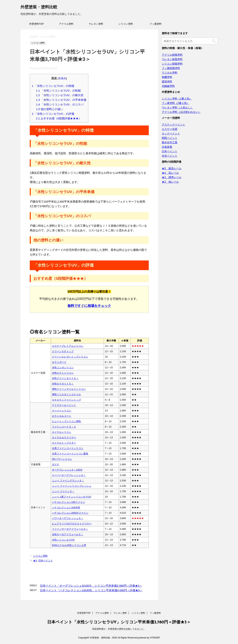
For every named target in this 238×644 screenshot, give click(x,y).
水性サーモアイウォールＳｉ (68, 534)
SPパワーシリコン (62, 459)
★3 (35, 561)
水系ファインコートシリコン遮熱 (70, 454)
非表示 (62, 78)
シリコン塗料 (126, 24)
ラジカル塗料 (170, 73)
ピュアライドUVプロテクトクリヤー (72, 524)
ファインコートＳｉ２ (64, 427)
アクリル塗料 (66, 24)
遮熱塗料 (167, 81)
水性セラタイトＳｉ (63, 384)
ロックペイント (171, 133)
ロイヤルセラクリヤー (64, 437)
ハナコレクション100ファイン (68, 502)
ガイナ (56, 464)
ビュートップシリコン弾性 (66, 421)
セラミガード (59, 362)
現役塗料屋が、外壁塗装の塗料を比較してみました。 (119, 629)
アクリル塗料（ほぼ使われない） (181, 112)
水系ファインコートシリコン (68, 448)
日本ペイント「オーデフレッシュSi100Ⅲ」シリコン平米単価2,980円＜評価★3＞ (91, 586)
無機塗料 (167, 77)
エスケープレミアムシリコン (68, 346)
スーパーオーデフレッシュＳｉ (69, 475)
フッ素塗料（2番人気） (176, 103)
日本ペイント (46, 561)
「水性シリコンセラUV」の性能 (58, 91)
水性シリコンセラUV (63, 540)
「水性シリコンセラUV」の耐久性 (60, 95)
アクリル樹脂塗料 (172, 55)
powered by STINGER (149, 638)
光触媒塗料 (168, 86)
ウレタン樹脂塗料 (172, 59)
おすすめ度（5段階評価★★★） (59, 118)
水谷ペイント (170, 156)
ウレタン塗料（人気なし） (177, 107)
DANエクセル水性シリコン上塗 (69, 545)
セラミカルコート (62, 416)
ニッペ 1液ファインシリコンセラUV (71, 497)
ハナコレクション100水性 (66, 507)
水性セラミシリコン (63, 373)
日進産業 (167, 147)
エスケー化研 (170, 129)
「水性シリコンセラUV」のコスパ (60, 104)
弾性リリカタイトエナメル (66, 394)
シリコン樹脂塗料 (172, 64)
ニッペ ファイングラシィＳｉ (68, 481)
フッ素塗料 (156, 24)
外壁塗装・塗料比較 (39, 7)
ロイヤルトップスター (64, 443)
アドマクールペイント (64, 405)
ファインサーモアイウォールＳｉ (70, 529)
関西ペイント (170, 138)
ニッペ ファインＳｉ (63, 491)
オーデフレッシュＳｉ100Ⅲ (67, 470)
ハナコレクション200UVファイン (70, 513)
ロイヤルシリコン (62, 432)
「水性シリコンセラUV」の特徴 (53, 86)
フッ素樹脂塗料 (171, 68)
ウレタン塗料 (96, 24)
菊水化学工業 (170, 142)
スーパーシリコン (62, 411)
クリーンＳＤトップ (63, 351)
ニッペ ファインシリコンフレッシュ (72, 486)
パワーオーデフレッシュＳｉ (68, 518)
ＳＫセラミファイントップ (66, 400)
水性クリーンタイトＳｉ (65, 378)
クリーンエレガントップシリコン (70, 357)
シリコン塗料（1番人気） (177, 99)
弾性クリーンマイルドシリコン (69, 389)
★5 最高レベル (172, 168)
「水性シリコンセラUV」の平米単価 (61, 100)
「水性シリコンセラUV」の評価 (53, 114)
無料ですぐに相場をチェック (89, 306)
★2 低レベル (170, 182)
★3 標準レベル (172, 177)
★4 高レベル (170, 173)
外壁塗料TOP (37, 24)
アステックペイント (173, 125)
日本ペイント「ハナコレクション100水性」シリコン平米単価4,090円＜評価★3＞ (91, 590)
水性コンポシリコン (63, 367)
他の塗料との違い (50, 109)
